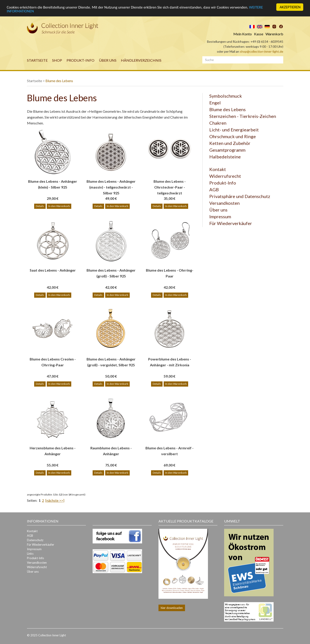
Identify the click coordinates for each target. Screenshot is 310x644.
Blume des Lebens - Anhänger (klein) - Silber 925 (53, 184)
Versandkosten (224, 203)
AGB (214, 189)
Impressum (220, 216)
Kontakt (218, 169)
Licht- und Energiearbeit (234, 130)
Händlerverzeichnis (141, 60)
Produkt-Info (80, 60)
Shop (57, 60)
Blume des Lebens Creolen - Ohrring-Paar (53, 362)
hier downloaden (172, 608)
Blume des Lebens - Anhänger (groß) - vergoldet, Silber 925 (111, 362)
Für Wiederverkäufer (231, 223)
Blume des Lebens (59, 81)
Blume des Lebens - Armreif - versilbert (169, 451)
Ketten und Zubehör (230, 143)
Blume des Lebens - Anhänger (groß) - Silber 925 (111, 273)
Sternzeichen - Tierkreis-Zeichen (243, 116)
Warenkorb (274, 34)
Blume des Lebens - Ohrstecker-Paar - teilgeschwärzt (170, 184)
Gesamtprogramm (227, 150)
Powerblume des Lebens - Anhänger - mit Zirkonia (170, 362)
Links (30, 554)
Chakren (218, 123)
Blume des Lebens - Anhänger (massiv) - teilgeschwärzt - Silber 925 (111, 184)
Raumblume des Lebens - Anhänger (111, 451)
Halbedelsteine (225, 157)
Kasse (259, 34)
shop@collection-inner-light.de (262, 51)
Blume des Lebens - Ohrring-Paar (170, 273)
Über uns (108, 60)
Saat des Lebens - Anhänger (53, 270)
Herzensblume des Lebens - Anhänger (53, 451)
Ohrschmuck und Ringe (233, 136)
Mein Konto (243, 34)
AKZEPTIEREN (290, 7)
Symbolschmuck (226, 96)
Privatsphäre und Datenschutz (240, 196)
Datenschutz (35, 540)
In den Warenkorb (59, 206)
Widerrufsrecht (225, 176)
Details (40, 206)
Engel (215, 103)
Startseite (37, 60)
